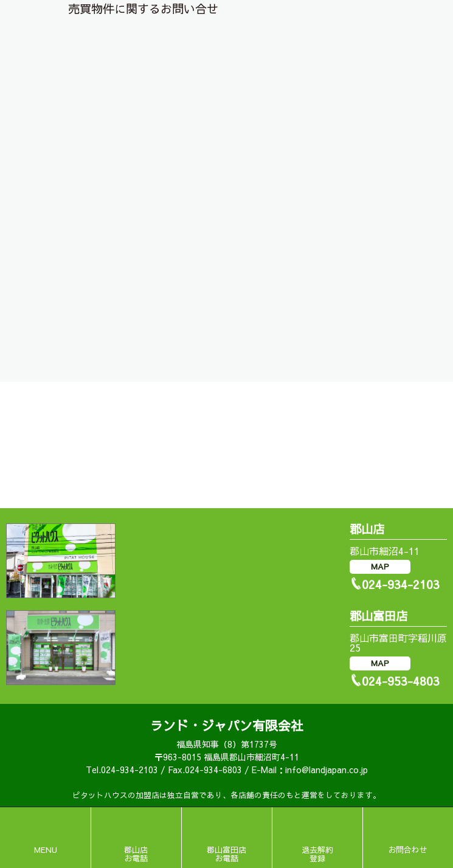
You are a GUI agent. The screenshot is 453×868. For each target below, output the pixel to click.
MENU (46, 850)
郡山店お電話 (136, 854)
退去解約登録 (317, 854)
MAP (380, 567)
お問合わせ (408, 850)
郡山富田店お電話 (227, 854)
